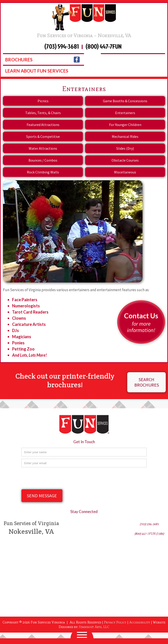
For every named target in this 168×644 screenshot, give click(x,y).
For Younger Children (125, 125)
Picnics (43, 101)
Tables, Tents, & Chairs (43, 113)
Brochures (19, 60)
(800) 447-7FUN (104, 47)
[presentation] (56, 479)
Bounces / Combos (43, 160)
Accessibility (140, 622)
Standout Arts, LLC (94, 627)
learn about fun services (37, 71)
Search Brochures (147, 382)
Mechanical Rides (125, 136)
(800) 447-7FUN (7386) (149, 534)
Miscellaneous (125, 172)
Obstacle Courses (125, 160)
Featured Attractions (43, 125)
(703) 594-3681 (62, 47)
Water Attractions (43, 148)
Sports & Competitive (43, 136)
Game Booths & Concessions (125, 101)
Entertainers (125, 113)
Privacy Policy (115, 622)
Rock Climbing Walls (43, 172)
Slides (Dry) (125, 148)
